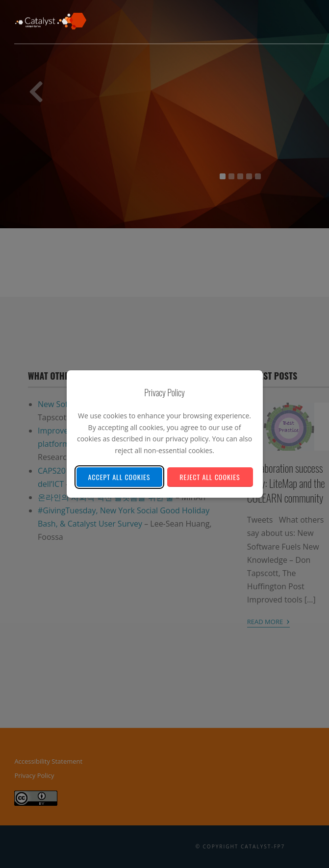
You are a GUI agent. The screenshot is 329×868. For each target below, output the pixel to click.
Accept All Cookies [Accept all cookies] (119, 477)
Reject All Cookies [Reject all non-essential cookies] (210, 477)
